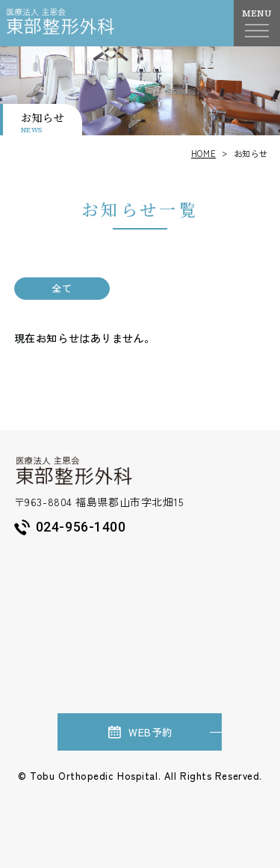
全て (62, 288)
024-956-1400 (70, 527)
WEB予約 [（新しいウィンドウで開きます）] (140, 732)
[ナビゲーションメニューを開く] (257, 31)
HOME (203, 153)
